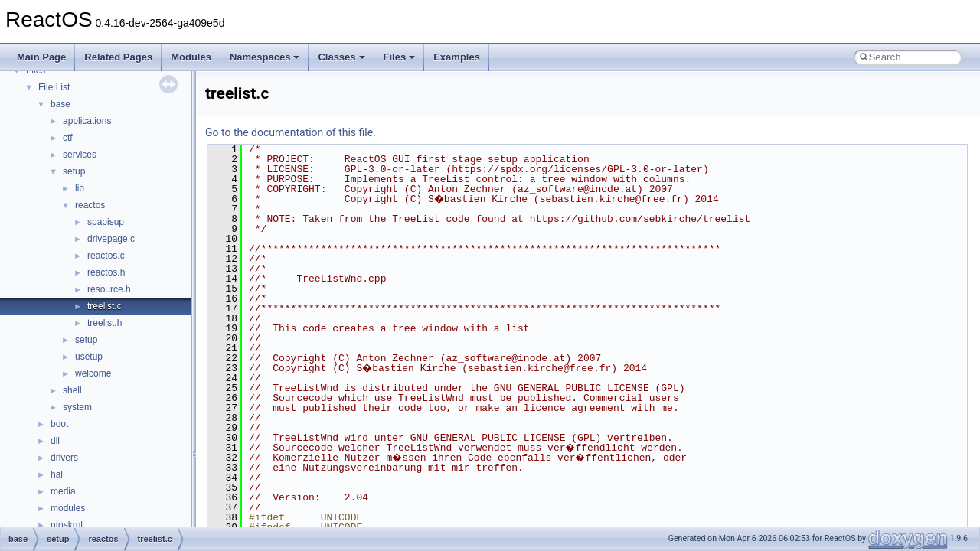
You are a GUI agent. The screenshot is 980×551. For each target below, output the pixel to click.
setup (74, 171)
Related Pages (118, 57)
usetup (89, 357)
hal (57, 474)
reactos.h (106, 272)
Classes (341, 57)
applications (87, 121)
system (77, 407)
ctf (68, 138)
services (80, 155)
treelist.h (105, 323)
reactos (90, 205)
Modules (191, 57)
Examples (457, 57)
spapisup (106, 222)
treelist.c (105, 306)
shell (72, 390)
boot (59, 424)
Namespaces (265, 57)
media (63, 491)
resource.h (109, 289)
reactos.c (106, 256)
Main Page (41, 57)
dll (55, 441)
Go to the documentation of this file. (291, 132)
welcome (93, 373)
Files (400, 57)
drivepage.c (111, 239)
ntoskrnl (67, 525)
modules (68, 508)
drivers (64, 458)
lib (80, 188)
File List (54, 87)
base (60, 104)
